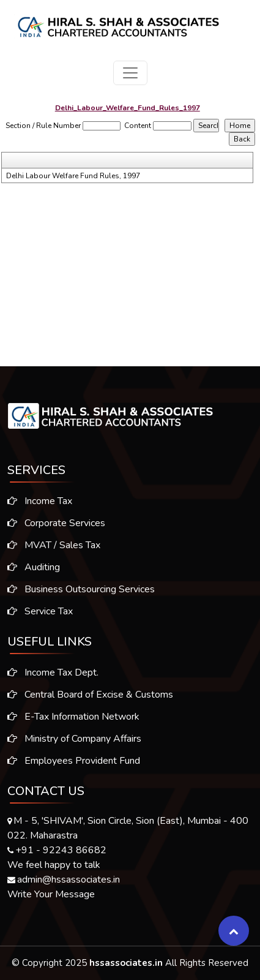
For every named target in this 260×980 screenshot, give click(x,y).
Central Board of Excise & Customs (90, 699)
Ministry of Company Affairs (74, 744)
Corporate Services (51, 523)
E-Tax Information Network (73, 722)
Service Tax (35, 611)
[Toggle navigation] (130, 73)
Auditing (29, 567)
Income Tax (35, 501)
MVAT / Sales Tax (49, 545)
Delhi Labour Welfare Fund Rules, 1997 (73, 176)
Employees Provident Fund (74, 766)
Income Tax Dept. (53, 677)
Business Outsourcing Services (76, 589)
